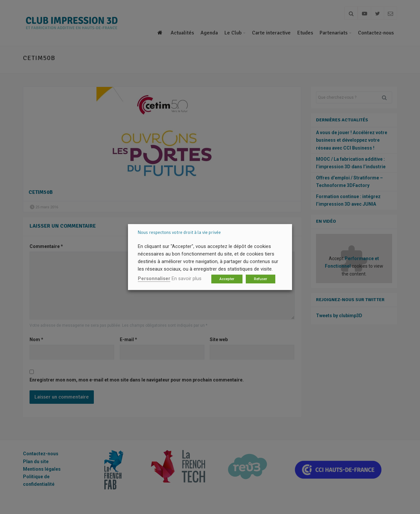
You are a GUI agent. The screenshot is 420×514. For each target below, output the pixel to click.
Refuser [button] (261, 279)
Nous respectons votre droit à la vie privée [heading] (179, 232)
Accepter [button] (227, 279)
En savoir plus (187, 278)
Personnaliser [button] (154, 278)
